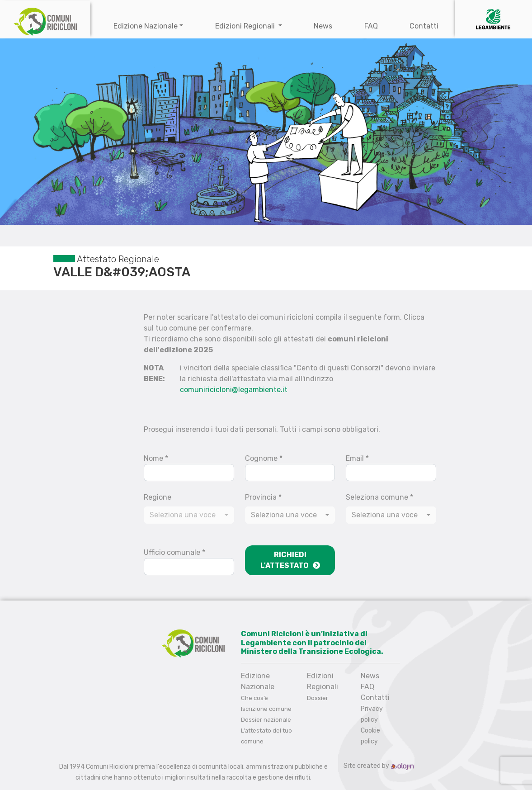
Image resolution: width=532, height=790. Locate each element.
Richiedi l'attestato (290, 560)
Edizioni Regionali (246, 26)
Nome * (156, 458)
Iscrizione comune (266, 709)
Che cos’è (254, 698)
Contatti (424, 26)
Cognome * (264, 458)
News (323, 26)
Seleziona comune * (379, 497)
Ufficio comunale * (174, 552)
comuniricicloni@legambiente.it (234, 390)
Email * (357, 458)
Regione (158, 497)
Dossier (318, 698)
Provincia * (263, 497)
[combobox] (290, 515)
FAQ (371, 26)
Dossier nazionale (266, 720)
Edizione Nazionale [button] (146, 26)
